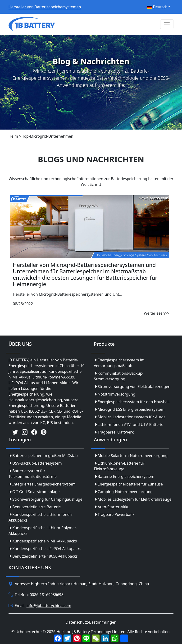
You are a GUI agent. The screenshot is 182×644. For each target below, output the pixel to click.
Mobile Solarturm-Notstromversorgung (131, 456)
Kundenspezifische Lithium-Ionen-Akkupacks (41, 517)
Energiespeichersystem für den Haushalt (132, 402)
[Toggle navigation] (167, 24)
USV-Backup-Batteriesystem (35, 463)
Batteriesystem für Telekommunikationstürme (33, 474)
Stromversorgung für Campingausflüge (45, 499)
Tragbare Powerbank (114, 514)
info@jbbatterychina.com (49, 606)
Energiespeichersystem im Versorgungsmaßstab (119, 363)
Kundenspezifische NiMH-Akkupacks (43, 541)
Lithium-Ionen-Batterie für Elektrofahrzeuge (119, 466)
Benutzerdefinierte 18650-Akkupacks (43, 556)
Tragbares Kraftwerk (114, 432)
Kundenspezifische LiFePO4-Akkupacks (45, 549)
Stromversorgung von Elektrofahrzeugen (132, 387)
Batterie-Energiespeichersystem (124, 476)
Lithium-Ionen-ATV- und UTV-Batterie (129, 425)
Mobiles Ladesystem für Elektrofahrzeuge (133, 499)
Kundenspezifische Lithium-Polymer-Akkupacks (43, 531)
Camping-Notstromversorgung (123, 492)
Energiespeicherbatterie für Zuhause (128, 484)
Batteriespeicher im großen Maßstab (43, 456)
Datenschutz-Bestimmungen (91, 622)
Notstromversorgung (115, 394)
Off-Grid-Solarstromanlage (34, 492)
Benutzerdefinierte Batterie (35, 507)
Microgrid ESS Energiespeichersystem (129, 409)
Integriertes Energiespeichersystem (42, 484)
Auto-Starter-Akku (112, 507)
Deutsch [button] (157, 7)
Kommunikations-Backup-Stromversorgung (119, 376)
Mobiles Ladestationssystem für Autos (130, 417)
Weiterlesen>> (157, 313)
